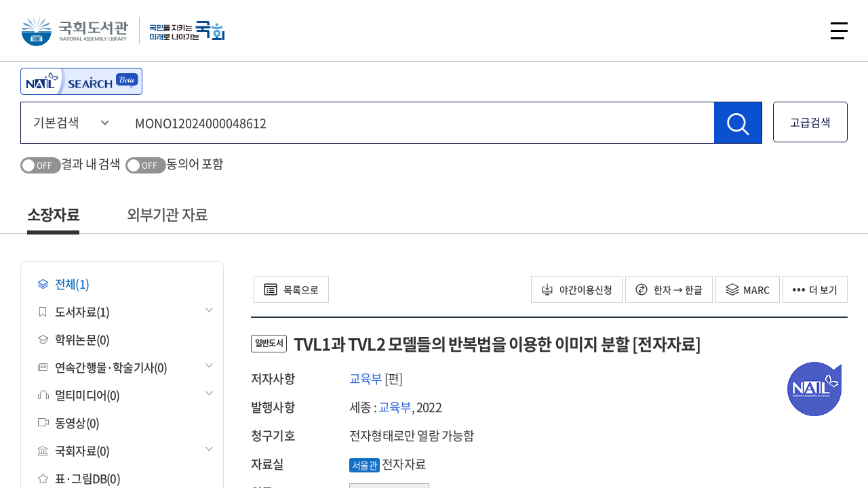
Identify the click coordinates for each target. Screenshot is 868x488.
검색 (803, 30)
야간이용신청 (577, 289)
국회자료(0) (74, 450)
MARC (748, 289)
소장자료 (53, 214)
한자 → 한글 (669, 289)
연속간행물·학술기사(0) (103, 367)
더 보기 (815, 289)
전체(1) (63, 284)
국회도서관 (75, 30)
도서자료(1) (74, 311)
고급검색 (810, 122)
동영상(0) (68, 423)
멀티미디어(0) (79, 395)
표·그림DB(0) (79, 478)
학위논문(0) (74, 339)
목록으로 (291, 289)
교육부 (366, 379)
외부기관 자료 (167, 214)
